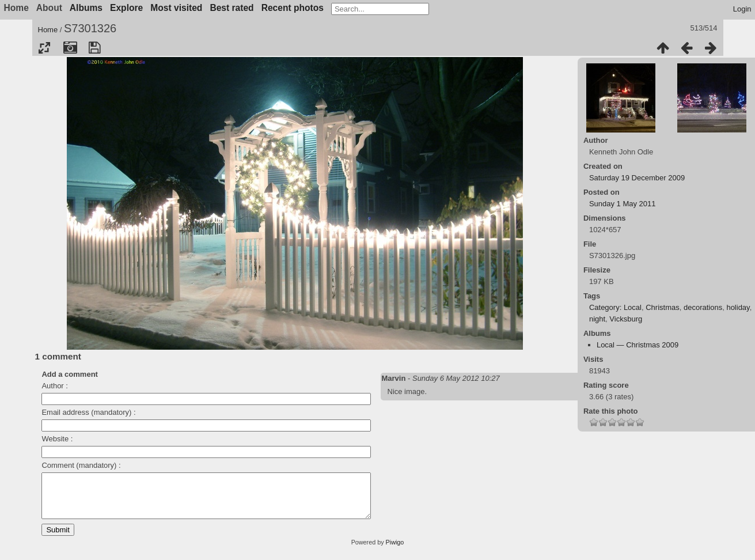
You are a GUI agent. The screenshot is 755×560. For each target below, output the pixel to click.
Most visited (176, 8)
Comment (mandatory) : (81, 465)
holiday (738, 307)
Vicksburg (626, 319)
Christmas (663, 307)
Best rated (232, 8)
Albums (86, 8)
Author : (55, 386)
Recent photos (293, 8)
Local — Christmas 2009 (638, 345)
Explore (126, 8)
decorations (703, 307)
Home (48, 30)
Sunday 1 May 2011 (623, 204)
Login (742, 9)
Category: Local (615, 307)
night (597, 319)
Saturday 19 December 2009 (637, 178)
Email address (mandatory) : (88, 412)
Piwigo (395, 551)
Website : (57, 439)
